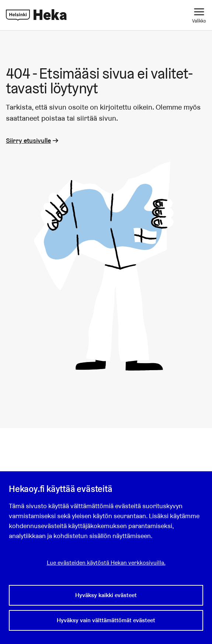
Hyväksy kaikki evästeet (106, 595)
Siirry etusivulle (33, 140)
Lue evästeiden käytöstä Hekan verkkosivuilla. (106, 563)
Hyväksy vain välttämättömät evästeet (106, 620)
